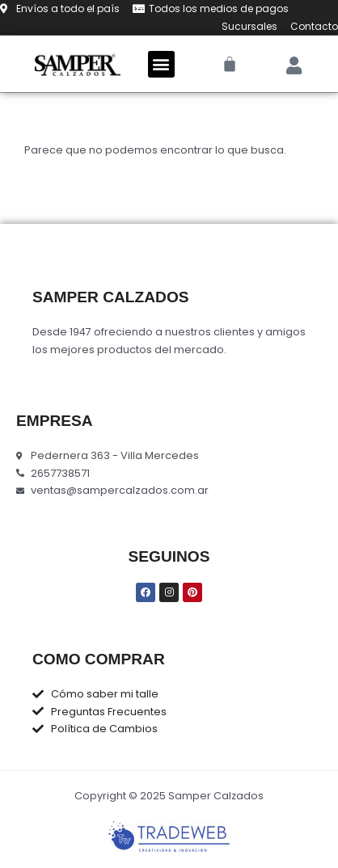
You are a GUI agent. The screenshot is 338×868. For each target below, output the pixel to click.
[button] (161, 64)
